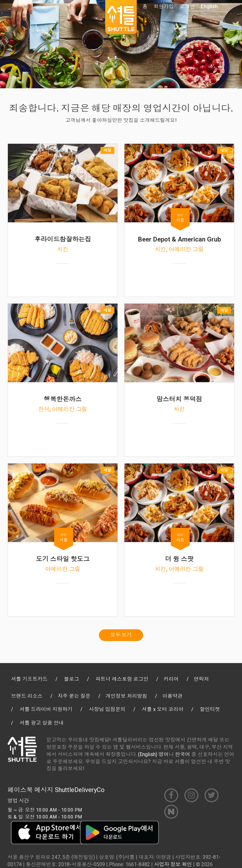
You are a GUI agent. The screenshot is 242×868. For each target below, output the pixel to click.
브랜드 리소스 (27, 696)
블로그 (72, 679)
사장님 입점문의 (107, 709)
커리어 (171, 679)
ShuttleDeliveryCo (80, 790)
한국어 (182, 754)
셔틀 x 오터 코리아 (163, 709)
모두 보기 (121, 635)
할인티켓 (210, 709)
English (209, 6)
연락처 (201, 679)
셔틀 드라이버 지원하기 (46, 709)
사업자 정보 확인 (173, 864)
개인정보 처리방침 (126, 696)
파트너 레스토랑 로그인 (122, 679)
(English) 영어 (153, 754)
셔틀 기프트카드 (29, 679)
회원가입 (164, 6)
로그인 (187, 6)
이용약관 (172, 696)
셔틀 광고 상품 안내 (42, 723)
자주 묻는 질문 (74, 696)
